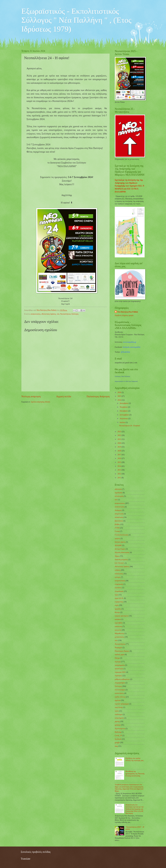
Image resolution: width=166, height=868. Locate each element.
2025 (120, 396)
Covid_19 (118, 736)
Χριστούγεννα (120, 729)
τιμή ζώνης (119, 707)
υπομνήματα (119, 718)
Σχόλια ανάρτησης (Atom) (40, 402)
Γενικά (117, 531)
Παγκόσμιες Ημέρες (122, 651)
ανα (116, 500)
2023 (120, 432)
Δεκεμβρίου (124, 403)
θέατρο (117, 612)
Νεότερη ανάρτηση (31, 396)
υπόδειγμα (118, 714)
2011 (120, 478)
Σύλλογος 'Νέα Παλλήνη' (122, 376)
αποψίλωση (119, 517)
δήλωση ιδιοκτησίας (122, 552)
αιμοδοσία (118, 493)
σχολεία (118, 700)
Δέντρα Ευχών (120, 549)
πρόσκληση (119, 669)
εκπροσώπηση (120, 581)
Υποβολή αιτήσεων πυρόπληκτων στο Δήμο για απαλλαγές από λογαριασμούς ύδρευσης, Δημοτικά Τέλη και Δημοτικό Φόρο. (129, 788)
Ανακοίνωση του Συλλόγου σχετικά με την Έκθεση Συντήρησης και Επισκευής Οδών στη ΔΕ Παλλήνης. (135, 809)
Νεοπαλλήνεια (65, 314)
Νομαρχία (118, 648)
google (117, 743)
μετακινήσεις (120, 637)
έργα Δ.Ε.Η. (119, 598)
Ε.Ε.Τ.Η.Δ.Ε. (119, 563)
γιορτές (117, 538)
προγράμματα (120, 665)
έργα (116, 595)
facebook (118, 739)
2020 (120, 443)
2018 (120, 451)
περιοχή (118, 662)
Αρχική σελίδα (64, 396)
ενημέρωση (119, 584)
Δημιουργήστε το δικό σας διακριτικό (126, 381)
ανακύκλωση (119, 507)
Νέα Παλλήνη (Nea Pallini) (128, 312)
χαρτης (117, 721)
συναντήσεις (119, 693)
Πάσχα (117, 658)
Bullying (118, 732)
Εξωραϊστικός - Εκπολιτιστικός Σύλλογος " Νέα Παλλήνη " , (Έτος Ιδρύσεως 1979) (76, 20)
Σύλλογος (75, 314)
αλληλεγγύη (119, 496)
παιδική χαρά (120, 655)
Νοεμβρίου (124, 407)
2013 (120, 470)
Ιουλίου (123, 422)
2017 (120, 455)
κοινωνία (118, 630)
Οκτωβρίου (124, 411)
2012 (120, 474)
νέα (58, 314)
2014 (120, 466)
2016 (120, 458)
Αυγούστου (124, 419)
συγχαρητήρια (120, 683)
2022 (120, 435)
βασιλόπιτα (119, 521)
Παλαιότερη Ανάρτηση (98, 396)
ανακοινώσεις (36, 314)
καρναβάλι (119, 623)
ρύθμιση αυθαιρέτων (122, 679)
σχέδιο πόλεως (120, 697)
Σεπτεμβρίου (125, 415)
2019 (120, 447)
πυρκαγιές (118, 676)
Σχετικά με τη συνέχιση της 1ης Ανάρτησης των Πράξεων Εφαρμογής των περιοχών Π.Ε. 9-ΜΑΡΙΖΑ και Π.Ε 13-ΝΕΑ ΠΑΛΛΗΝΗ (130, 186)
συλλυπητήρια (120, 690)
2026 (120, 392)
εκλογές (118, 577)
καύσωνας (118, 626)
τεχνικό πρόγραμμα (122, 704)
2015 (120, 462)
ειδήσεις (118, 570)
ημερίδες (118, 609)
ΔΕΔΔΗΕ (118, 545)
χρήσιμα (118, 725)
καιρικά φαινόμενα (122, 616)
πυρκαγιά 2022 (120, 672)
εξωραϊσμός (119, 591)
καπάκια (118, 619)
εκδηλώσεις (119, 574)
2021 (120, 439)
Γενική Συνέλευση (121, 535)
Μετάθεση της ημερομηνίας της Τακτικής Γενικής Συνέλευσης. (135, 774)
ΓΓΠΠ (117, 528)
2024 (120, 400)
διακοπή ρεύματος (121, 560)
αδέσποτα (118, 489)
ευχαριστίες (119, 602)
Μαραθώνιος (119, 633)
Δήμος (117, 556)
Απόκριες (118, 510)
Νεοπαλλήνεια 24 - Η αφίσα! (130, 426)
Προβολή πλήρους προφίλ (124, 315)
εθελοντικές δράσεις (49, 314)
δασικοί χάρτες (120, 542)
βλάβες (117, 524)
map (116, 746)
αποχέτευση (119, 514)
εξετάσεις (118, 588)
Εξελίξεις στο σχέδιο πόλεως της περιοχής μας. (135, 759)
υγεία (117, 711)
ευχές (117, 605)
